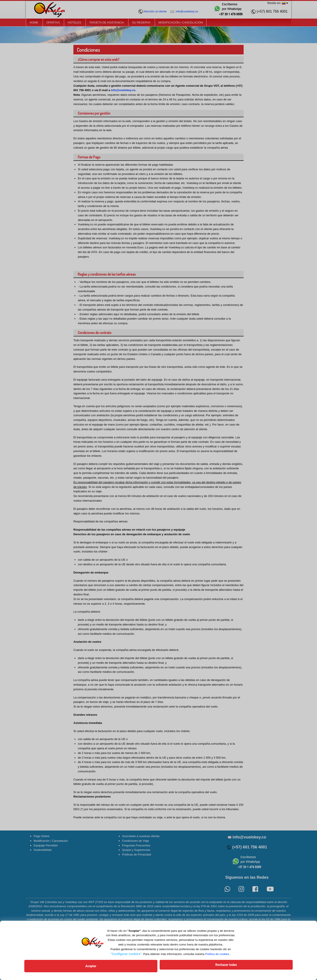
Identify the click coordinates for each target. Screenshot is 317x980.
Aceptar (127, 967)
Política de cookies (217, 957)
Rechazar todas (190, 967)
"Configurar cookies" (126, 957)
